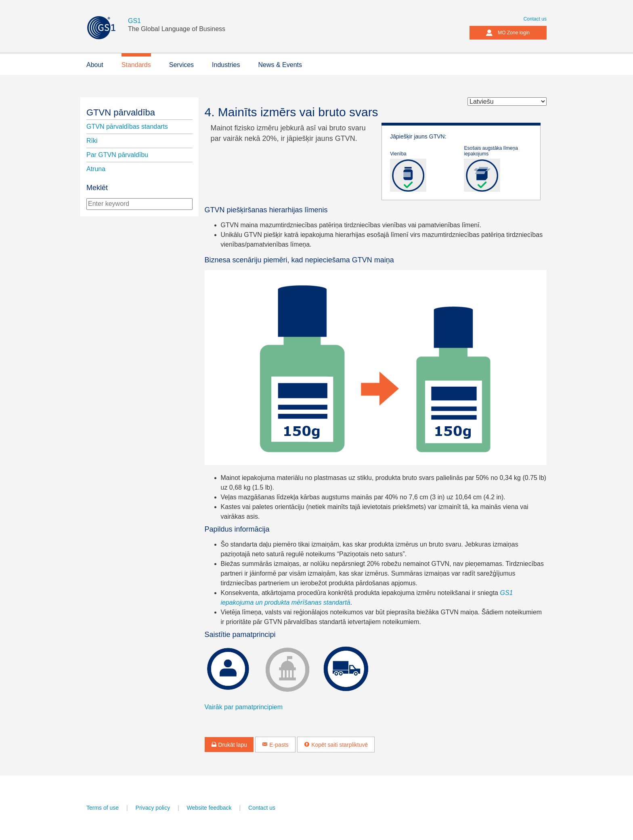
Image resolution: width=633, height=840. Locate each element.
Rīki (92, 141)
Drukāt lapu (229, 745)
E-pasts (275, 745)
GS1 (134, 21)
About (95, 65)
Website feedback (209, 808)
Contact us (535, 19)
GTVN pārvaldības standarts (127, 127)
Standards (136, 65)
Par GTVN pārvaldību (117, 155)
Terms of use (103, 808)
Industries (226, 65)
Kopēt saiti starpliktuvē (336, 745)
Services (181, 65)
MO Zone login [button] (508, 33)
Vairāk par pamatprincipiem (244, 707)
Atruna (96, 169)
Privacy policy (153, 808)
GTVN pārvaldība (121, 112)
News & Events (280, 65)
